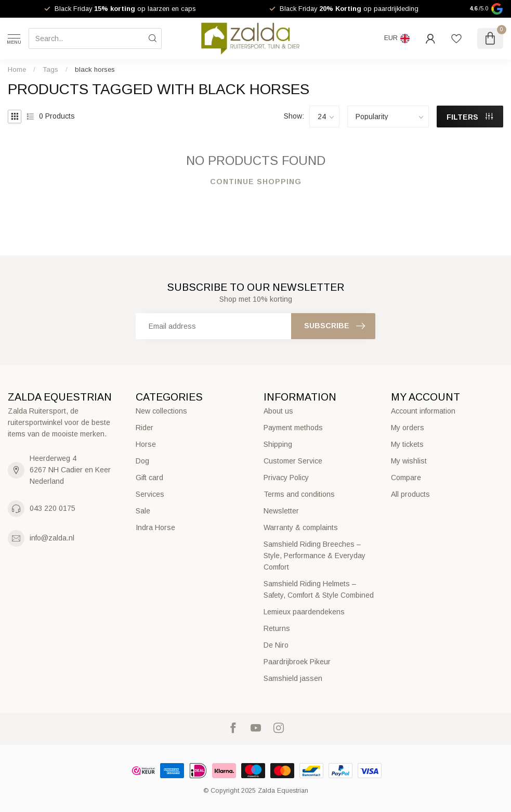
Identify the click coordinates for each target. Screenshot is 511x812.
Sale (143, 511)
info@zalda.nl (52, 538)
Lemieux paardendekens (304, 612)
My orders (408, 428)
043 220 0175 (53, 508)
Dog (142, 461)
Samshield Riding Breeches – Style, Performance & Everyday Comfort (315, 556)
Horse (146, 444)
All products (410, 494)
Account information (423, 411)
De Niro (276, 645)
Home (17, 69)
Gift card (149, 478)
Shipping (278, 444)
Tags (50, 69)
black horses (95, 69)
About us (278, 411)
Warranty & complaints (301, 527)
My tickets (407, 444)
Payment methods (293, 428)
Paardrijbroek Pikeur (297, 662)
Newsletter (281, 511)
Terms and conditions (299, 494)
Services (150, 494)
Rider (145, 428)
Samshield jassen (293, 678)
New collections (161, 411)
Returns (277, 628)
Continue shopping (256, 182)
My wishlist (409, 461)
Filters (470, 117)
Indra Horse (155, 527)
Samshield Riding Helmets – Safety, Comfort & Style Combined (319, 589)
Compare (406, 478)
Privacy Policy (286, 478)
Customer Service (293, 461)
